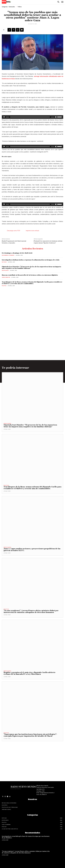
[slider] (30, 117)
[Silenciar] (56, 117)
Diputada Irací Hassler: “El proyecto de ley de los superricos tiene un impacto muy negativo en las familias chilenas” (31, 268)
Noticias (4, 262)
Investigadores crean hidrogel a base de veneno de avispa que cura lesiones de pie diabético (26, 837)
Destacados (12, 7)
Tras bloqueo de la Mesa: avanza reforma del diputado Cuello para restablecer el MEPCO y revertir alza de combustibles (32, 283)
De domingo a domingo (8, 255)
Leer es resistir (6, 277)
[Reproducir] (4, 117)
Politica (20, 7)
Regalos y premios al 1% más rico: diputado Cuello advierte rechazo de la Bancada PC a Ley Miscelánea (30, 673)
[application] (32, 117)
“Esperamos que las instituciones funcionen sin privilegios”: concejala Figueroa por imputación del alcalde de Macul (30, 735)
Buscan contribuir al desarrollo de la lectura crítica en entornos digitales (30, 275)
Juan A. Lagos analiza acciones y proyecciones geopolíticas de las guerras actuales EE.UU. (32, 550)
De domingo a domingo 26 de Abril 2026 (17, 253)
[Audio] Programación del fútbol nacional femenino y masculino (14, 242)
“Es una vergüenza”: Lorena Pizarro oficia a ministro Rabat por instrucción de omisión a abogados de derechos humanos (31, 611)
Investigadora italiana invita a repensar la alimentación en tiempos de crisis (31, 260)
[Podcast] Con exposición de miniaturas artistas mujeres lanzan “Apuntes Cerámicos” (48, 242)
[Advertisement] (32, 754)
